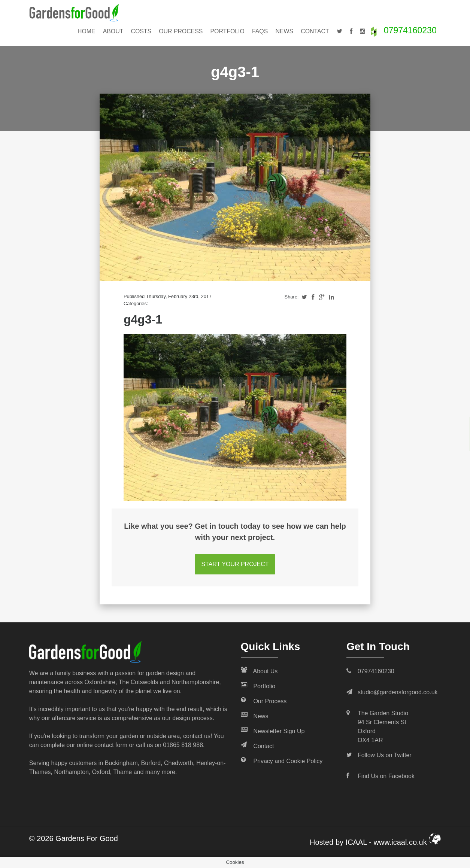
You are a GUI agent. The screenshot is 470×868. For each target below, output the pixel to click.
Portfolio (228, 31)
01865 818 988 (183, 745)
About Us (259, 671)
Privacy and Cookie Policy (282, 761)
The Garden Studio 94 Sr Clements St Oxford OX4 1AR (383, 727)
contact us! (198, 736)
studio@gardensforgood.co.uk (398, 692)
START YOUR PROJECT (235, 564)
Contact (315, 31)
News (285, 31)
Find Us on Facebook (386, 776)
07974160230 (410, 30)
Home (87, 31)
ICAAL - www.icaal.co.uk (393, 842)
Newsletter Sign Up (273, 731)
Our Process (181, 31)
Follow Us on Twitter (385, 755)
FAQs (260, 31)
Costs (141, 31)
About (113, 31)
